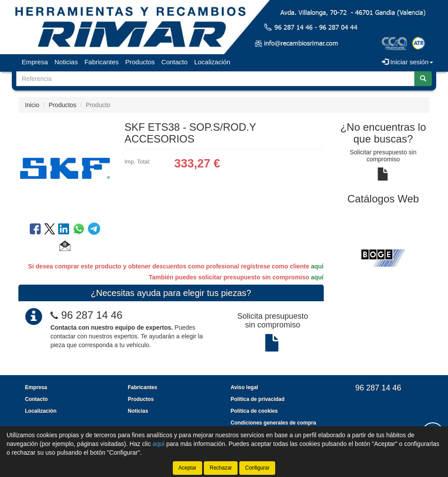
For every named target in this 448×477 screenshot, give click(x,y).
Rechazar (221, 468)
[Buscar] (423, 79)
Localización (212, 62)
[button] (65, 247)
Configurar (257, 468)
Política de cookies (254, 411)
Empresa (35, 62)
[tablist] (383, 257)
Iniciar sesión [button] (408, 62)
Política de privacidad (257, 399)
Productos (140, 62)
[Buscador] (215, 79)
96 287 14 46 (92, 315)
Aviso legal (244, 387)
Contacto (175, 62)
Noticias (66, 62)
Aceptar (187, 468)
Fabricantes (101, 62)
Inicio (32, 105)
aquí (317, 266)
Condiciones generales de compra (273, 423)
